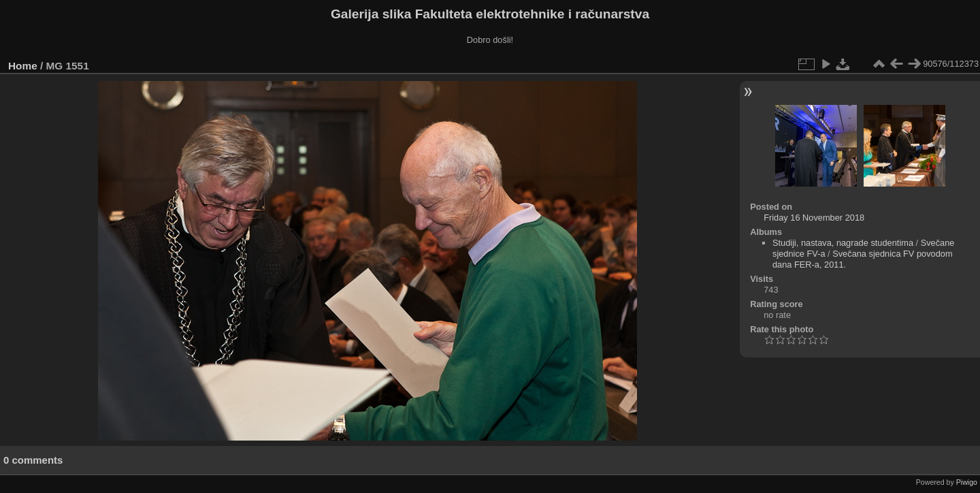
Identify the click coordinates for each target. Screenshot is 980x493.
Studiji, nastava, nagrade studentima (843, 243)
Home (23, 66)
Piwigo (967, 482)
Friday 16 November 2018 (814, 218)
